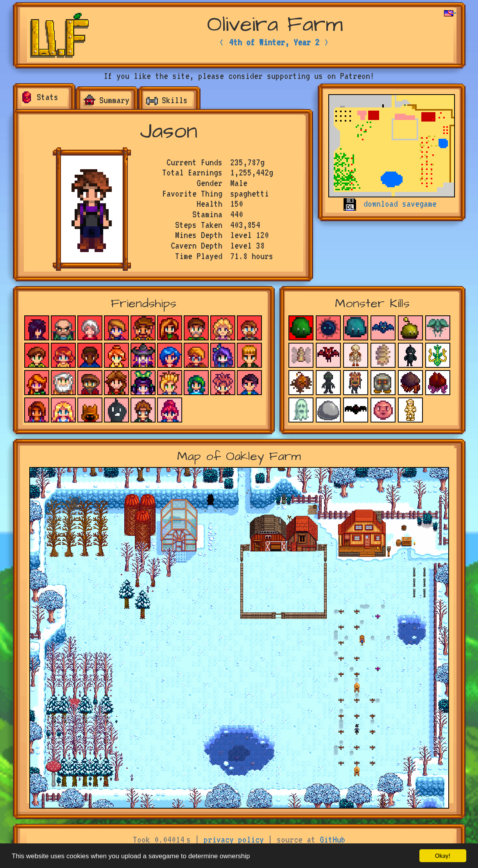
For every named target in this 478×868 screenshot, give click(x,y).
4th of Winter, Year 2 (274, 42)
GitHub (333, 839)
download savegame (400, 204)
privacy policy (234, 839)
